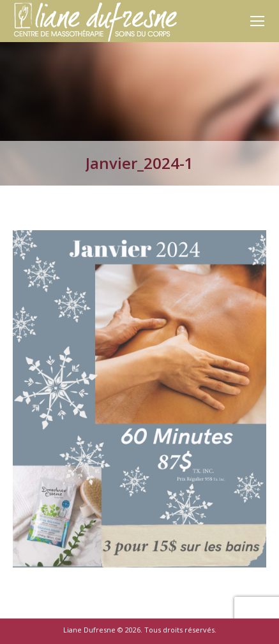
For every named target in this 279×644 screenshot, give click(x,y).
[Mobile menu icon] (257, 21)
